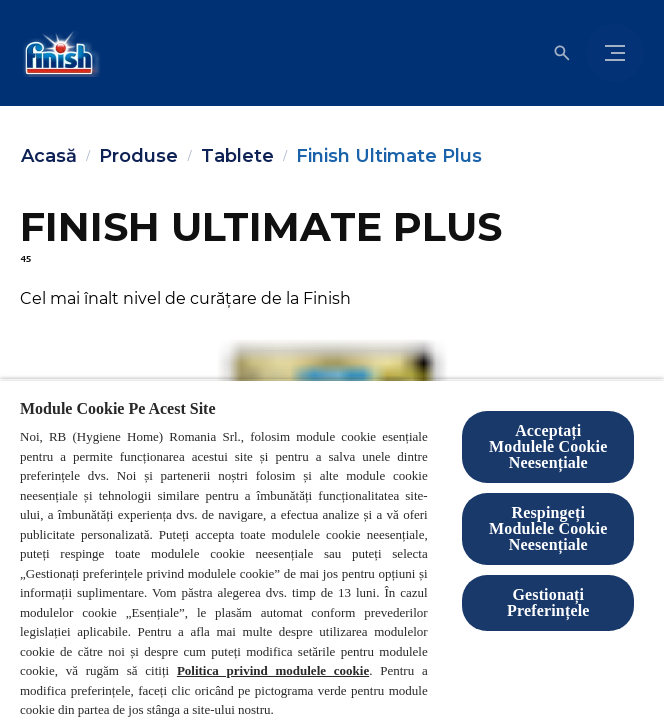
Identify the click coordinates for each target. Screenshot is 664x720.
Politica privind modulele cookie (273, 670)
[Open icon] (562, 53)
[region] (332, 549)
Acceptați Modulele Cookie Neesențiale (548, 446)
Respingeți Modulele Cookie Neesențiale (548, 528)
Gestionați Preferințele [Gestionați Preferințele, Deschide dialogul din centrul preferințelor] (548, 602)
